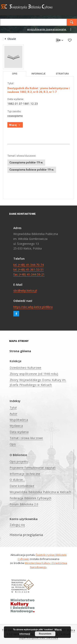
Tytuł (13, 407)
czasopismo (15, 116)
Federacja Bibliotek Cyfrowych (30, 498)
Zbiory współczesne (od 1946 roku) (34, 374)
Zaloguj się (17, 525)
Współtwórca (19, 420)
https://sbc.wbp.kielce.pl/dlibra (33, 307)
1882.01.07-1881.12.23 (23, 104)
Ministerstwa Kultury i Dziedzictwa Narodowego (46, 565)
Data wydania (19, 432)
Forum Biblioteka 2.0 (24, 504)
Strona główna (20, 351)
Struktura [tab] (62, 74)
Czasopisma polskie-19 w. (26, 162)
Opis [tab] (15, 74)
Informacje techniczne (25, 474)
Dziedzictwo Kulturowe (25, 368)
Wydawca (16, 426)
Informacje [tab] (38, 74)
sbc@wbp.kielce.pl (25, 291)
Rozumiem (45, 634)
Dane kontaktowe (22, 486)
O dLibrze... (17, 480)
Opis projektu (19, 461)
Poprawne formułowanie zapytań (33, 468)
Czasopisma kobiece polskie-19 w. (32, 170)
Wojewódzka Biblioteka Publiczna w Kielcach (40, 492)
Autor (13, 414)
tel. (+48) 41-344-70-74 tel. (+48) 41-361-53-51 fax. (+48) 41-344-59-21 (29, 270)
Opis (13, 444)
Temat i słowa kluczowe (26, 438)
